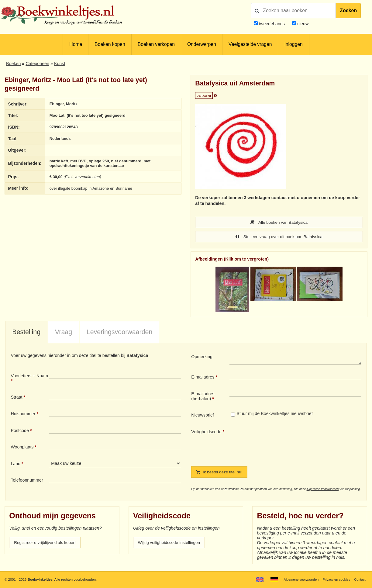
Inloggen (293, 44)
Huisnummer (23, 414)
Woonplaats (22, 448)
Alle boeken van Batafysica (279, 223)
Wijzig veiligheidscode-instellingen (171, 544)
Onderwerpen (202, 44)
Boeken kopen (110, 44)
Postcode (20, 431)
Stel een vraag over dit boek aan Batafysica (279, 237)
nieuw (302, 24)
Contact (359, 579)
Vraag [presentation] (64, 333)
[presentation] (280, 443)
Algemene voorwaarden (323, 490)
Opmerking (202, 357)
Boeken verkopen (156, 44)
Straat (16, 398)
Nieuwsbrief (203, 416)
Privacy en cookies (335, 579)
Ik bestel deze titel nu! (220, 473)
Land (15, 464)
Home (76, 44)
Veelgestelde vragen (250, 44)
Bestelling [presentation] (26, 333)
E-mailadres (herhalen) (203, 397)
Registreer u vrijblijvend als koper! (46, 544)
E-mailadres (203, 378)
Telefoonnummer (27, 481)
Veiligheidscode (206, 432)
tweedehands (272, 24)
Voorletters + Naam (29, 376)
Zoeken (348, 10)
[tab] (26, 333)
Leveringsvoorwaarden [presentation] (120, 333)
